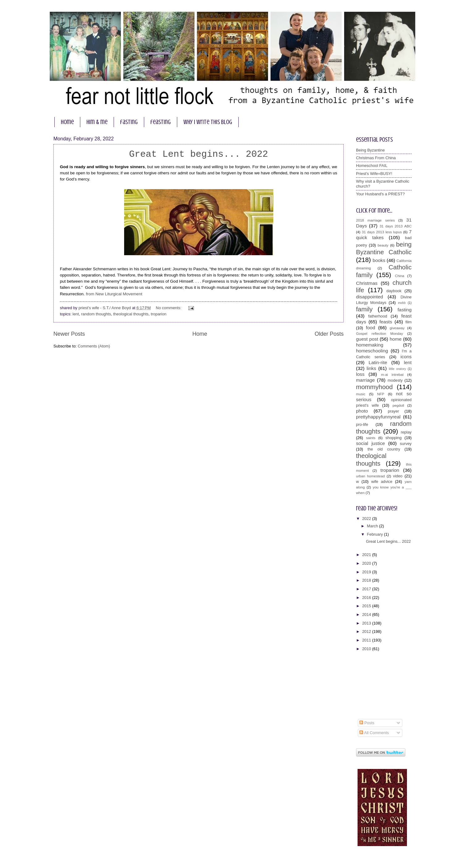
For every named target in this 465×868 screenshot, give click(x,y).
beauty (383, 245)
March (373, 526)
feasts (386, 322)
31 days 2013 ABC (396, 226)
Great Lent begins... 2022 (199, 154)
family (364, 309)
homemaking (370, 345)
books (379, 260)
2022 (367, 519)
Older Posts (329, 334)
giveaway (397, 328)
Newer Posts (69, 334)
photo (362, 411)
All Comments (374, 733)
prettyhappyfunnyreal (378, 417)
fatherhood (378, 316)
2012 (367, 631)
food (371, 328)
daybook (394, 291)
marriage (365, 380)
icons (406, 357)
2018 (367, 580)
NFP (381, 394)
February (375, 534)
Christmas (367, 283)
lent (76, 314)
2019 (367, 572)
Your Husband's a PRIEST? (380, 194)
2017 (367, 589)
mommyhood (374, 387)
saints (371, 438)
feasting (161, 122)
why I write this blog (208, 122)
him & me (97, 122)
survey (406, 444)
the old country (384, 449)
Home (200, 334)
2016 (367, 598)
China (400, 276)
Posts (367, 723)
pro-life (362, 424)
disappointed (370, 297)
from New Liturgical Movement (115, 294)
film (408, 322)
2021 (367, 555)
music (361, 394)
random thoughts (96, 314)
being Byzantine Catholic (384, 248)
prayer (394, 411)
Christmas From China (376, 158)
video (398, 476)
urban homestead (370, 476)
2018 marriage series (375, 220)
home (67, 122)
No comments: (169, 308)
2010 (367, 649)
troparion (159, 314)
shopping (393, 438)
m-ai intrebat (392, 375)
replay (406, 432)
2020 (367, 563)
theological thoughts (131, 314)
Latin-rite (378, 362)
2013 (367, 623)
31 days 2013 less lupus (382, 232)
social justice (371, 443)
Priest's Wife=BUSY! (374, 174)
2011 (367, 640)
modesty (395, 380)
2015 (367, 606)
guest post (367, 339)
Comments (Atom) (94, 346)
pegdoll (398, 405)
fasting (129, 122)
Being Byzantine (370, 150)
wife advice (382, 482)
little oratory (397, 369)
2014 (367, 615)
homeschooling (372, 351)
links (371, 368)
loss (360, 374)
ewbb (402, 303)
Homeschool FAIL (372, 166)
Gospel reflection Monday (379, 334)
